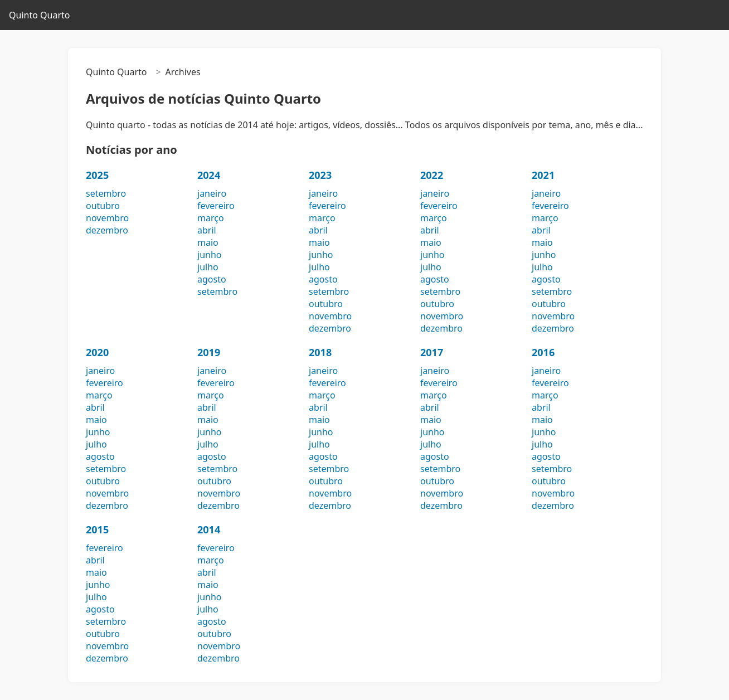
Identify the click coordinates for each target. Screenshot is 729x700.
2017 (432, 352)
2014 (209, 529)
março (211, 218)
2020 (97, 352)
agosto (212, 279)
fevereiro (216, 206)
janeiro (212, 193)
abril (207, 230)
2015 (97, 529)
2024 (209, 175)
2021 (543, 175)
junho (209, 255)
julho (208, 267)
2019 (209, 352)
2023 (320, 175)
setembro (106, 193)
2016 (543, 352)
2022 (432, 175)
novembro (107, 218)
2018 (320, 352)
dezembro (107, 230)
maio (208, 242)
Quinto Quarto (39, 15)
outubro (103, 206)
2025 (97, 175)
